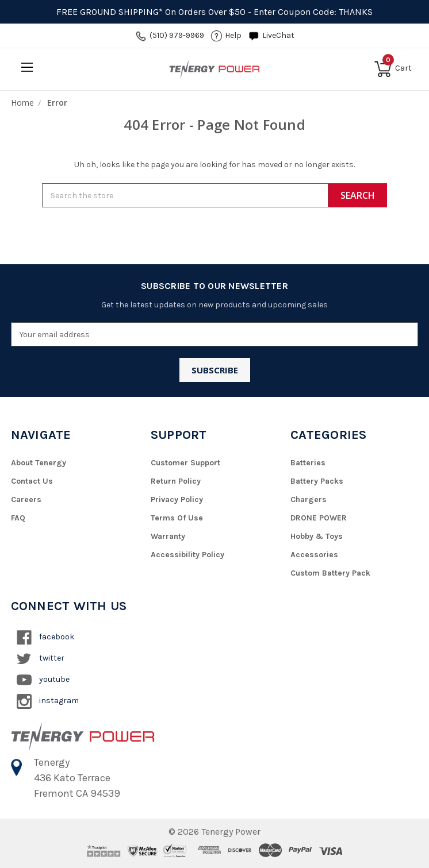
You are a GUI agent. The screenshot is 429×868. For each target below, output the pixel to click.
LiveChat (278, 35)
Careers (26, 499)
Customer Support (185, 463)
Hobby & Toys (317, 536)
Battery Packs (317, 481)
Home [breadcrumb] (22, 103)
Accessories (314, 555)
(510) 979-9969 (177, 35)
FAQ (18, 518)
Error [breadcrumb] (57, 103)
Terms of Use (177, 518)
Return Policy (176, 481)
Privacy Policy (177, 499)
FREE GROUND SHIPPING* (110, 12)
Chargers (309, 499)
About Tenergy (39, 463)
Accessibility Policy (187, 555)
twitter (41, 659)
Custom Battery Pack (330, 573)
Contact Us (32, 481)
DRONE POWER (319, 518)
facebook (45, 638)
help (233, 35)
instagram (48, 701)
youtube (43, 680)
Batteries (308, 463)
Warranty (168, 536)
